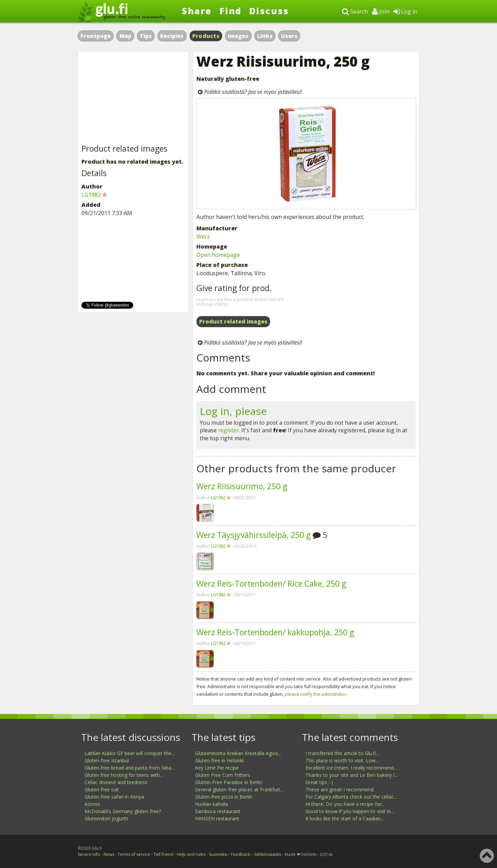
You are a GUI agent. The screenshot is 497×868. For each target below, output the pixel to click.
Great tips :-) (319, 782)
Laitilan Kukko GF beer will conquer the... (129, 753)
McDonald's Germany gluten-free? (123, 811)
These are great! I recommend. (340, 789)
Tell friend (163, 854)
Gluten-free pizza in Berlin (224, 797)
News (109, 854)
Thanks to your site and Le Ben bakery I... (352, 775)
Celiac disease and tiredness (116, 782)
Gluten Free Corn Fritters (223, 775)
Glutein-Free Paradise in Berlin (229, 782)
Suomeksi (218, 854)
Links (265, 36)
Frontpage (96, 36)
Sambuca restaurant (218, 811)
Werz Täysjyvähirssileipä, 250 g (254, 535)
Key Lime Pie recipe (217, 768)
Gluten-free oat (102, 789)
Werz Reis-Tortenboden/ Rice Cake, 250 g (271, 584)
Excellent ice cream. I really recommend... (351, 768)
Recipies (172, 36)
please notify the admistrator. (316, 694)
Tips (146, 36)
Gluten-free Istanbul (107, 760)
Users (289, 36)
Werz (203, 237)
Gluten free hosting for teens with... (124, 775)
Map (125, 36)
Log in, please (233, 411)
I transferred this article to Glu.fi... (342, 753)
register (228, 430)
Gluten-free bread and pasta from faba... (129, 768)
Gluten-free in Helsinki (219, 760)
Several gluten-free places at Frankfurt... (239, 789)
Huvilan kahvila (211, 804)
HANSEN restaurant (217, 818)
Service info (89, 854)
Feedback (240, 854)
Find (231, 11)
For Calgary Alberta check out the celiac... (351, 797)
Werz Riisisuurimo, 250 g (242, 486)
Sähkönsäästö (268, 854)
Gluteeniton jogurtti (106, 818)
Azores (92, 804)
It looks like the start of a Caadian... (345, 818)
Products (206, 36)
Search (355, 11)
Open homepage (218, 255)
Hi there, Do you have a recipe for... (345, 804)
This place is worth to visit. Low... (342, 760)
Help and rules (191, 854)
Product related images (233, 321)
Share (197, 11)
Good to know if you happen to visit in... (350, 811)
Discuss (269, 11)
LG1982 (218, 498)
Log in (405, 11)
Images (238, 36)
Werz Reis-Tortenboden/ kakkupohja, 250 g (275, 632)
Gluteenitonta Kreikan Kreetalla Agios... (238, 753)
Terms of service (134, 854)
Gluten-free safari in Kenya (114, 797)
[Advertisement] (133, 98)
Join (381, 11)
